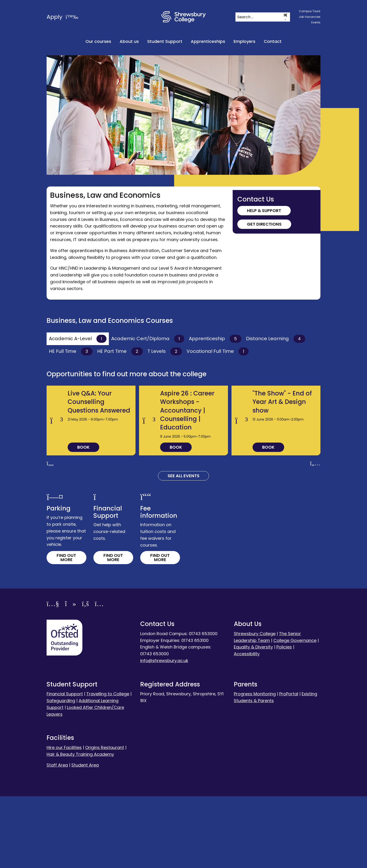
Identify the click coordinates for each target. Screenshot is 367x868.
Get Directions (264, 224)
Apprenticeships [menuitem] (208, 41)
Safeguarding (61, 772)
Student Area (85, 837)
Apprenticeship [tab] (215, 339)
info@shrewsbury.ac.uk (164, 732)
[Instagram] (99, 676)
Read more (78, 416)
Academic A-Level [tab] (78, 339)
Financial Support (65, 766)
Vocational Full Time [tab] (218, 351)
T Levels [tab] (165, 351)
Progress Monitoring (255, 766)
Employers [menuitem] (244, 41)
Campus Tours (310, 11)
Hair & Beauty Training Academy (80, 826)
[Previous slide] (50, 535)
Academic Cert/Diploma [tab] (148, 339)
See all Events (183, 547)
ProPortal (289, 766)
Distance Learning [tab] (276, 339)
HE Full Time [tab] (71, 351)
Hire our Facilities (64, 819)
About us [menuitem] (129, 41)
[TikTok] (70, 676)
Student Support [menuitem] (165, 41)
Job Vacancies (310, 17)
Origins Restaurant (105, 819)
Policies (284, 719)
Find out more (66, 629)
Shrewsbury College (255, 705)
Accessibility (247, 725)
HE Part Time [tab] (120, 351)
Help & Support (264, 210)
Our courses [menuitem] (98, 41)
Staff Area (57, 837)
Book (83, 519)
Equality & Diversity (253, 719)
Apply (62, 17)
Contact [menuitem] (273, 41)
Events (316, 22)
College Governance (295, 712)
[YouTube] (53, 676)
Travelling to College (108, 766)
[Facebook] (85, 676)
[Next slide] (315, 535)
